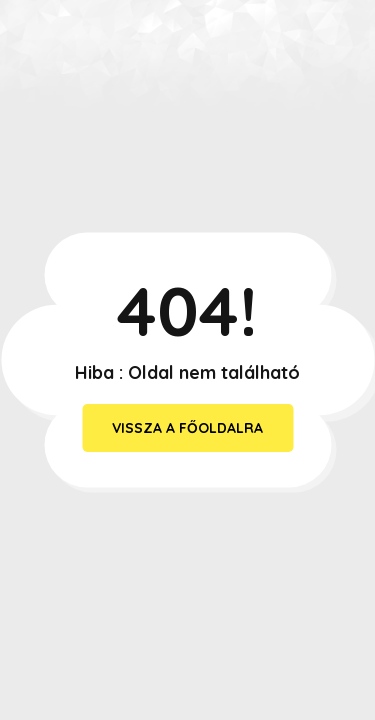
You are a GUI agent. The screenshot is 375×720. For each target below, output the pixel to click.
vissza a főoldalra (187, 428)
